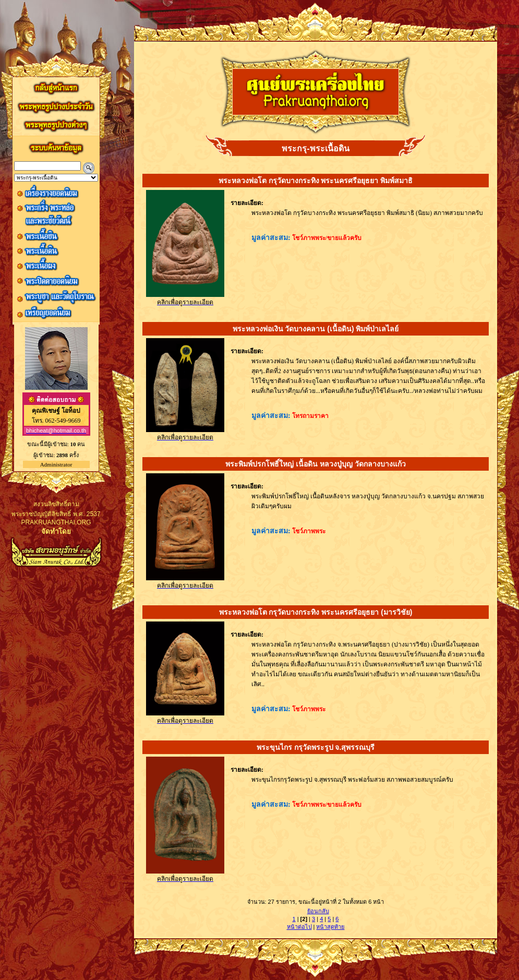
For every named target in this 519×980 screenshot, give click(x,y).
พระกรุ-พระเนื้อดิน (315, 148)
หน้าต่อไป (299, 927)
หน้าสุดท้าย (330, 927)
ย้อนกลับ (318, 911)
